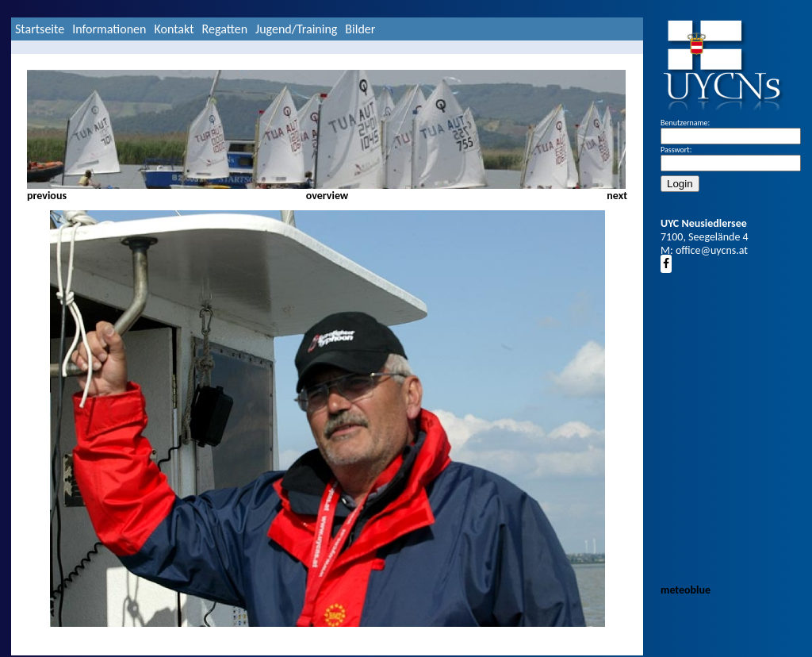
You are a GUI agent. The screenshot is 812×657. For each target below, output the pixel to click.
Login (680, 184)
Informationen (109, 29)
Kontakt (174, 29)
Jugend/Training (296, 29)
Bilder (360, 29)
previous (47, 196)
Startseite (40, 29)
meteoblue (686, 590)
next (617, 196)
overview (327, 196)
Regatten (225, 29)
